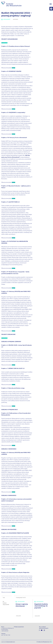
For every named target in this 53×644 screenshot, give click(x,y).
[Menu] (51, 4)
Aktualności (6, 19)
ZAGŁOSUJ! (4, 43)
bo (3, 602)
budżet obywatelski (6, 604)
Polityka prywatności (19, 627)
